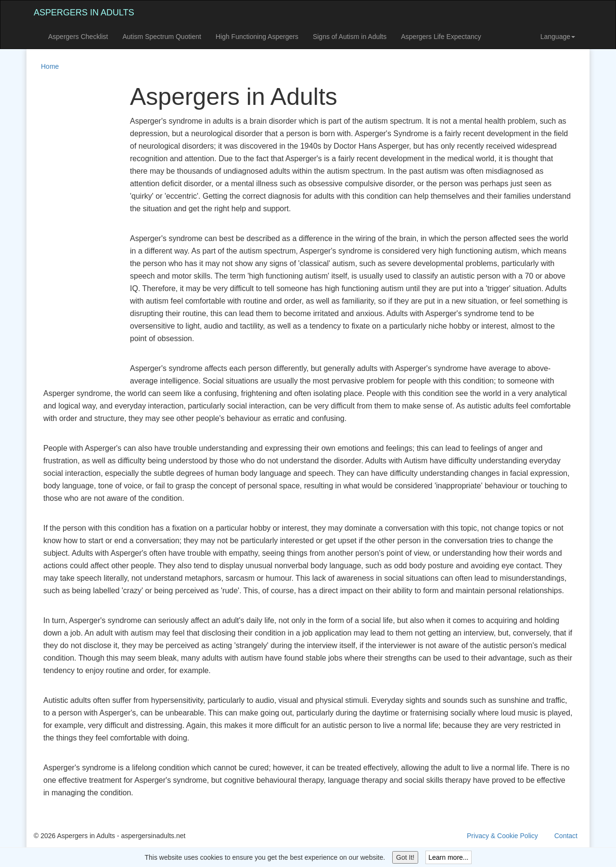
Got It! (405, 857)
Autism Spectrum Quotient (162, 37)
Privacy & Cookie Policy (502, 836)
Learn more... (448, 857)
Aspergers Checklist (78, 37)
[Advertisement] (72, 228)
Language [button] (558, 37)
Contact (566, 836)
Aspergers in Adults (84, 13)
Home (50, 66)
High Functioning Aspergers (257, 37)
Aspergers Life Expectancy (441, 37)
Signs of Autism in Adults (350, 37)
